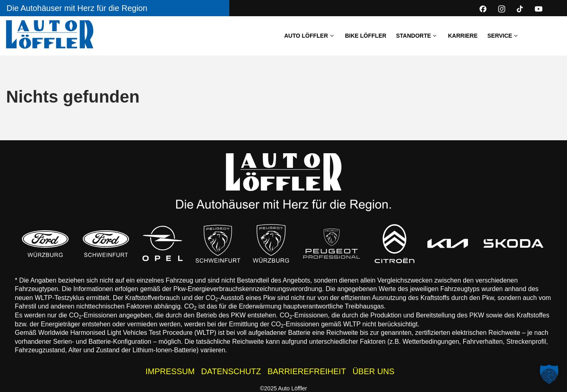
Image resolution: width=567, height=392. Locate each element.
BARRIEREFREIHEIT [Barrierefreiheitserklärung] (307, 371)
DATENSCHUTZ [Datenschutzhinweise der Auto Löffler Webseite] (231, 371)
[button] (549, 374)
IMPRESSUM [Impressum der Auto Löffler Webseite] (170, 371)
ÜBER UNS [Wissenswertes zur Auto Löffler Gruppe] (373, 371)
